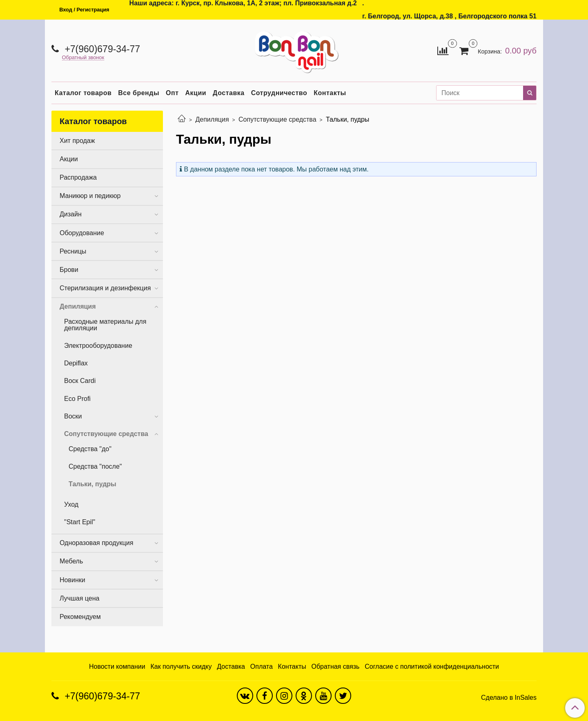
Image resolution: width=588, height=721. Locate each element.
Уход (71, 504)
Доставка (229, 93)
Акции (196, 93)
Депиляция (212, 119)
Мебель (71, 561)
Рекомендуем (80, 617)
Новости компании (117, 666)
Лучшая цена (79, 598)
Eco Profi (77, 399)
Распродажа (78, 177)
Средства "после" (95, 466)
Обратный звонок (83, 58)
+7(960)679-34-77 (101, 49)
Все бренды (139, 93)
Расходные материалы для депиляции (105, 325)
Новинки (72, 580)
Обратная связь (336, 666)
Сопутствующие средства (277, 119)
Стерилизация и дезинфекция (105, 288)
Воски (73, 416)
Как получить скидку (181, 666)
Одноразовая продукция (96, 543)
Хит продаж (77, 141)
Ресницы (73, 251)
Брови (69, 270)
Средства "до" (90, 449)
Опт (172, 93)
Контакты (330, 93)
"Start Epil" (80, 522)
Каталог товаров (83, 93)
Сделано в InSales (509, 698)
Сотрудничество (279, 93)
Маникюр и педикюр (90, 196)
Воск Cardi (80, 381)
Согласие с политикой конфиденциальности (432, 666)
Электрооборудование (98, 346)
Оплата (262, 666)
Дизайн (71, 214)
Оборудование (82, 233)
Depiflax (76, 363)
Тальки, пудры (92, 484)
